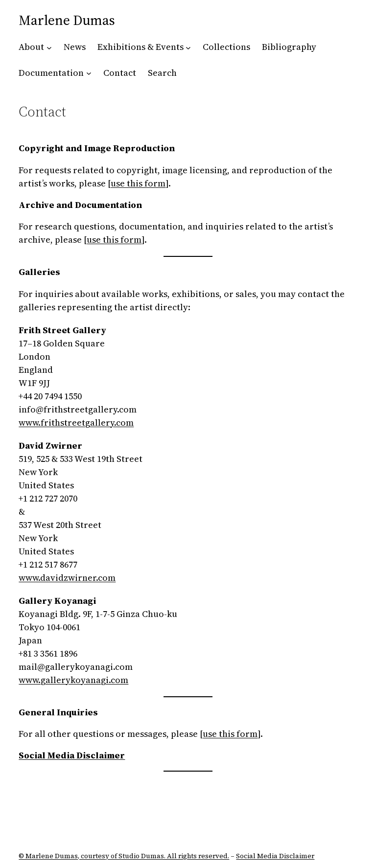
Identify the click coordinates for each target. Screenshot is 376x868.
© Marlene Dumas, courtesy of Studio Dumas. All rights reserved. (124, 856)
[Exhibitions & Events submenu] (188, 47)
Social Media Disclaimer (275, 856)
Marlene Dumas (67, 20)
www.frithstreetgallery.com (76, 423)
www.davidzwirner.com (67, 578)
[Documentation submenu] (89, 73)
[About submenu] (49, 47)
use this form (138, 183)
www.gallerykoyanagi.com (73, 680)
